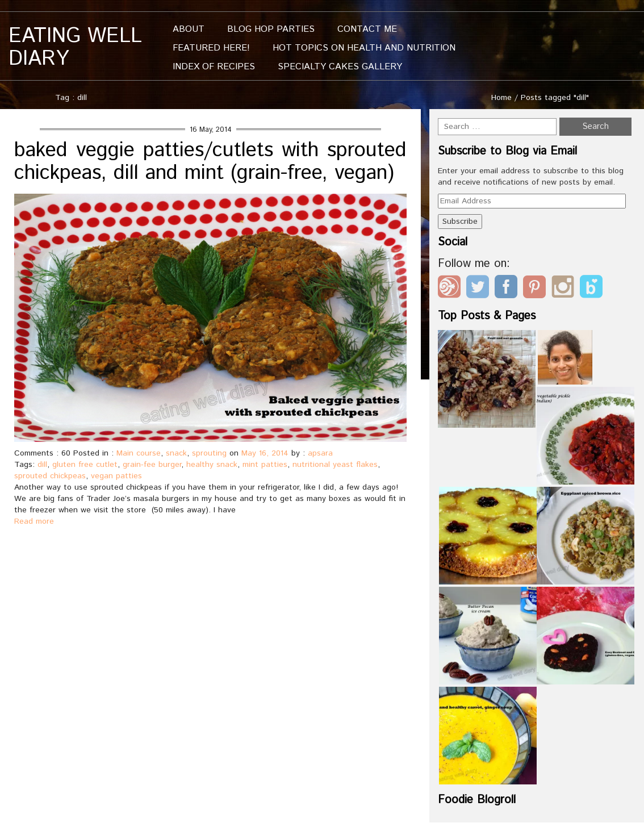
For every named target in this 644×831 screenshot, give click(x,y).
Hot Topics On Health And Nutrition (364, 48)
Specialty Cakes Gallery (340, 67)
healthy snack (212, 465)
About (189, 29)
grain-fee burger (152, 465)
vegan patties (116, 476)
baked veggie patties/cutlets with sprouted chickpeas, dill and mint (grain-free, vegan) (210, 162)
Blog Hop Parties (271, 29)
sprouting (209, 453)
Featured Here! (211, 48)
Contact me (367, 29)
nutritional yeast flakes (335, 465)
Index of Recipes (214, 67)
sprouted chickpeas (50, 476)
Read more (34, 521)
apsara (320, 453)
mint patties (265, 465)
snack (176, 453)
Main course (139, 453)
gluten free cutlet (85, 465)
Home (501, 98)
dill (42, 465)
